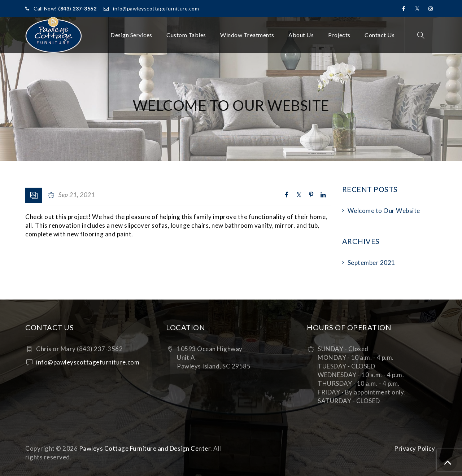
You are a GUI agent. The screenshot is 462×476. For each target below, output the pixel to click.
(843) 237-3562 (77, 8)
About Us (301, 35)
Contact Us (380, 35)
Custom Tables (186, 35)
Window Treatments (247, 35)
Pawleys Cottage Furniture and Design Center (145, 448)
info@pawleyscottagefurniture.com (156, 8)
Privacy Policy (415, 448)
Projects (339, 35)
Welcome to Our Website (384, 211)
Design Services (131, 35)
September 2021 (371, 263)
